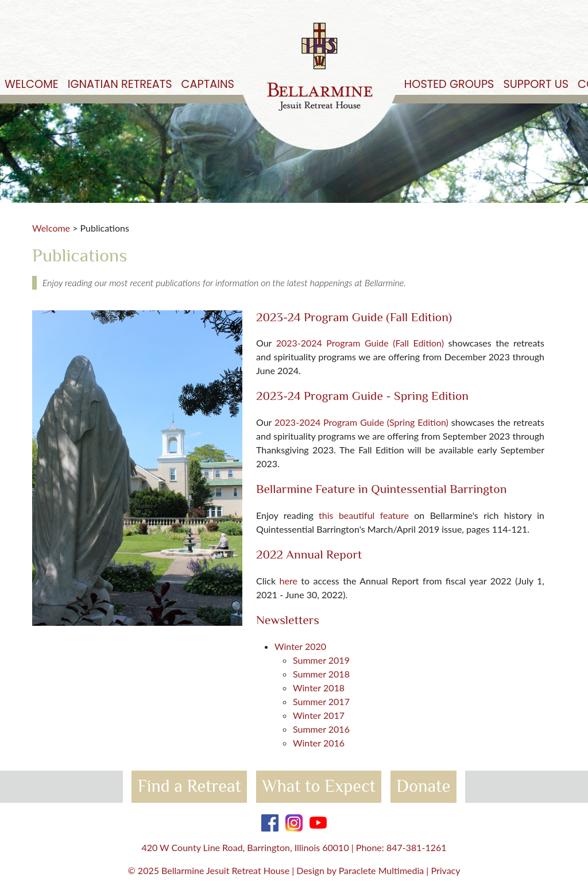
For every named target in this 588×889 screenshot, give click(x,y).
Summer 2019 (321, 660)
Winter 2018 (319, 688)
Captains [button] (208, 84)
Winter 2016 (319, 743)
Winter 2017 (319, 715)
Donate (423, 786)
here (289, 581)
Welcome (51, 228)
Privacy (445, 870)
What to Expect (319, 786)
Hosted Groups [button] (449, 84)
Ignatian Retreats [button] (120, 84)
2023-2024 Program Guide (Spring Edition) (361, 422)
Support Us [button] (536, 84)
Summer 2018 (321, 674)
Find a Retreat (189, 786)
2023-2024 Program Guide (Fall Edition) (360, 343)
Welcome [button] (32, 84)
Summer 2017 (321, 701)
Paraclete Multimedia (382, 870)
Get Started (558, 30)
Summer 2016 (321, 729)
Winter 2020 (300, 646)
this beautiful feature (364, 515)
